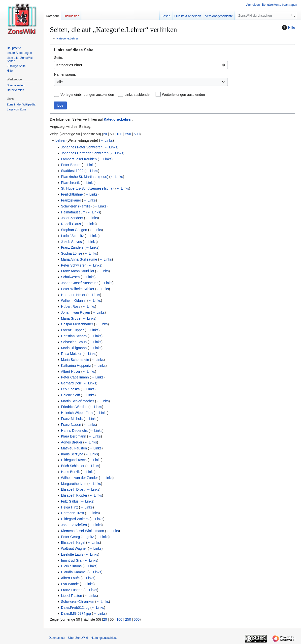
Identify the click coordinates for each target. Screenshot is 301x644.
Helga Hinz (69, 507)
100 (119, 134)
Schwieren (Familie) (76, 206)
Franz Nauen (71, 425)
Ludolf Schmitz (72, 236)
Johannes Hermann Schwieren (85, 153)
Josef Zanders (72, 218)
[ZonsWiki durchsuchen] (267, 16)
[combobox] (141, 65)
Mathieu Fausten (74, 448)
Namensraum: (65, 74)
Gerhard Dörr (71, 383)
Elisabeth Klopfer (74, 495)
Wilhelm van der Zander (80, 478)
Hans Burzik (70, 472)
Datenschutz (57, 638)
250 (128, 134)
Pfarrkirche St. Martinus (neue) (85, 177)
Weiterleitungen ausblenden (184, 95)
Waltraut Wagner (74, 548)
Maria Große (71, 318)
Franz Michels (72, 419)
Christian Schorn (74, 336)
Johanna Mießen (74, 525)
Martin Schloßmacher (78, 401)
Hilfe (288, 28)
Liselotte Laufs (72, 554)
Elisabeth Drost (73, 489)
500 (137, 134)
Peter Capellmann (75, 377)
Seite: (59, 58)
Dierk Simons (71, 566)
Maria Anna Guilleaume (79, 259)
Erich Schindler (73, 466)
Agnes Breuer (72, 442)
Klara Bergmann (74, 436)
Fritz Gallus (70, 501)
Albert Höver (71, 372)
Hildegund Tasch (74, 460)
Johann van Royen (76, 312)
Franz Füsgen (72, 590)
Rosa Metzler (71, 354)
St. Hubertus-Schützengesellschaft (88, 188)
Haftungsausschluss (104, 638)
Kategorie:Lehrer (67, 38)
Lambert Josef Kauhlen (79, 159)
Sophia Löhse (72, 253)
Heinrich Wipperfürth (77, 413)
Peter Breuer (71, 165)
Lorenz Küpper (72, 330)
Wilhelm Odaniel (74, 301)
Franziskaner (71, 200)
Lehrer (60, 140)
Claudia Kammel (74, 572)
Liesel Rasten (72, 596)
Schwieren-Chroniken (78, 602)
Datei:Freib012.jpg (75, 608)
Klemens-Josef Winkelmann (83, 531)
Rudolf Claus (71, 224)
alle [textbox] (60, 82)
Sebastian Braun (74, 342)
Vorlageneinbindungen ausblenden (87, 95)
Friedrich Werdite (74, 407)
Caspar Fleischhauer (77, 324)
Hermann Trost (73, 513)
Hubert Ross (71, 306)
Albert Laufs (70, 578)
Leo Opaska (70, 389)
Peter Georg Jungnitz (77, 537)
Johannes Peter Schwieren (82, 147)
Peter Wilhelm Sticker (78, 289)
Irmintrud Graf (72, 560)
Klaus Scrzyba (72, 454)
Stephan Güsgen (74, 230)
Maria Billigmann (74, 348)
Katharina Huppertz (76, 366)
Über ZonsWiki (78, 638)
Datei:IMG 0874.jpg (76, 613)
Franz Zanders (72, 247)
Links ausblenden (138, 95)
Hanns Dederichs (74, 431)
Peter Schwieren (74, 265)
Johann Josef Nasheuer (79, 283)
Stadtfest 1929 (72, 171)
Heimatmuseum (73, 212)
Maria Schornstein (75, 360)
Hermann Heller (73, 295)
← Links (107, 140)
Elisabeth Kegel (73, 542)
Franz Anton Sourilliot (78, 271)
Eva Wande (70, 584)
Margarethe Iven (74, 484)
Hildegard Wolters (75, 519)
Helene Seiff (70, 395)
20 (105, 134)
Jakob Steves (71, 242)
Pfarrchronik (70, 183)
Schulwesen (70, 277)
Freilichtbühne (72, 194)
